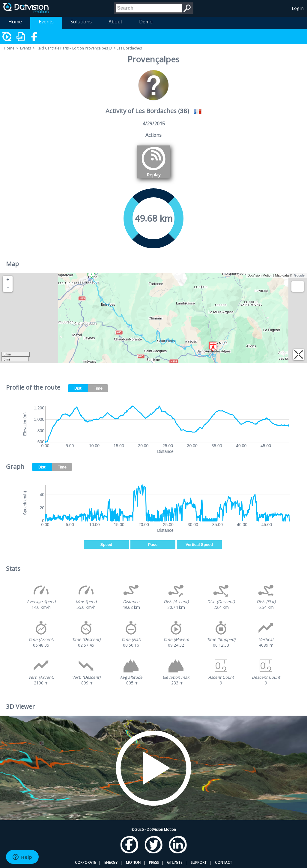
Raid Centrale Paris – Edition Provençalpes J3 (74, 48)
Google (299, 275)
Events (46, 22)
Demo (146, 22)
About (115, 22)
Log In (298, 8)
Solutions (81, 22)
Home (15, 22)
